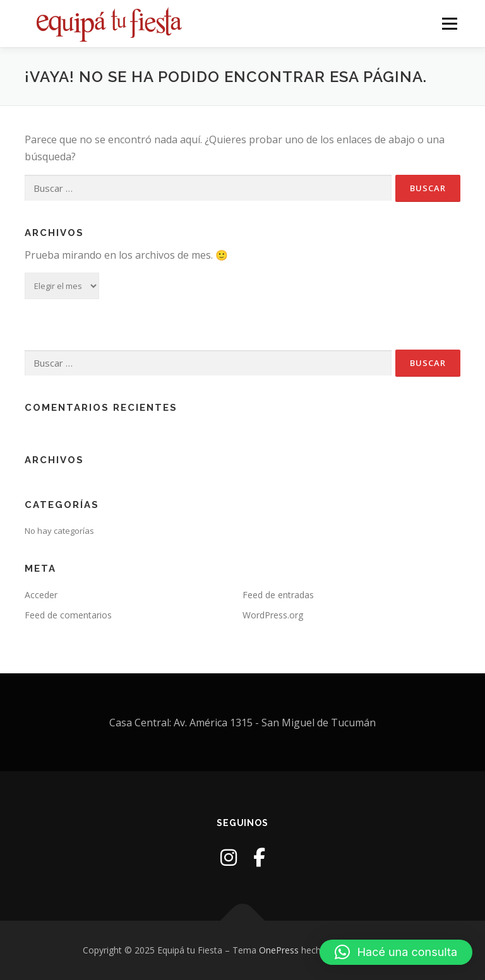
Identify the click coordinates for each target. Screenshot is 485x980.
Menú (449, 23)
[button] (396, 952)
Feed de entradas (278, 595)
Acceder (41, 595)
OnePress (279, 950)
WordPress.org (273, 615)
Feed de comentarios (68, 615)
